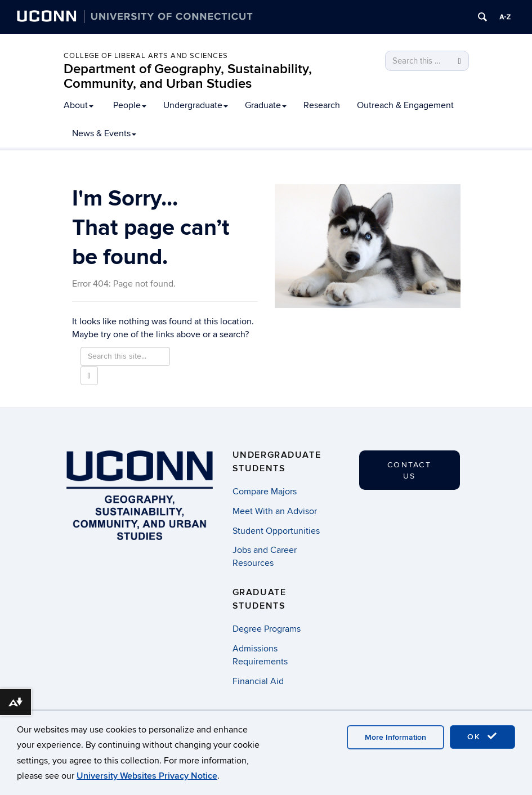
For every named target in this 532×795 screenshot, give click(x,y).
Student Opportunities (276, 531)
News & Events (104, 133)
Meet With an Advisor (275, 511)
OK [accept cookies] (482, 736)
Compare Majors (265, 492)
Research (322, 105)
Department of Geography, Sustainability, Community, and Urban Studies (188, 76)
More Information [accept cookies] (395, 737)
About (79, 105)
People (130, 105)
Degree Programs (267, 629)
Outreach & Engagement (405, 105)
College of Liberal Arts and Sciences (146, 56)
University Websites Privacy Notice (147, 776)
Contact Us (409, 470)
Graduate (266, 105)
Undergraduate (196, 105)
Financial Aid (258, 681)
